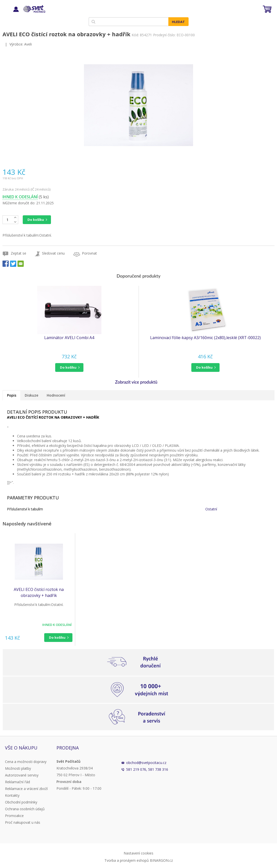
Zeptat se (18, 253)
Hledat (178, 22)
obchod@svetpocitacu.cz (146, 763)
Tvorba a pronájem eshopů (127, 860)
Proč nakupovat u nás (23, 822)
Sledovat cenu (53, 253)
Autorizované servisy (22, 775)
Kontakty (12, 795)
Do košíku (36, 220)
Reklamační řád (17, 782)
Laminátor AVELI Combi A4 (69, 338)
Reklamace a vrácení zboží (26, 789)
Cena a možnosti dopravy (26, 762)
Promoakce (14, 816)
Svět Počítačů (34, 9)
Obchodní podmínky (21, 802)
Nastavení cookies (138, 853)
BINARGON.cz (161, 860)
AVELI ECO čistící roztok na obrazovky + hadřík (39, 592)
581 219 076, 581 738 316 (147, 769)
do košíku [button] (68, 367)
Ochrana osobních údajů (25, 809)
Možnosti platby (18, 768)
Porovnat (89, 253)
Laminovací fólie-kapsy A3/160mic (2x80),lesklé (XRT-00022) (205, 338)
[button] (69, 367)
